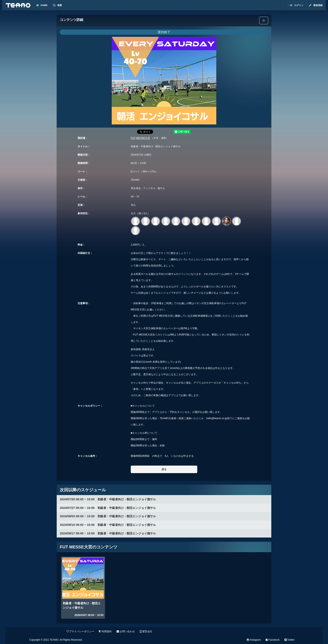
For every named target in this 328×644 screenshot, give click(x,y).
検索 (57, 5)
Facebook (273, 640)
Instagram (254, 640)
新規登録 (316, 5)
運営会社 (146, 631)
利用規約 (105, 631)
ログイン (297, 5)
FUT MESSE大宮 (140, 138)
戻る (164, 469)
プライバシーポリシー (80, 631)
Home (42, 5)
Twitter (290, 640)
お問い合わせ (126, 631)
